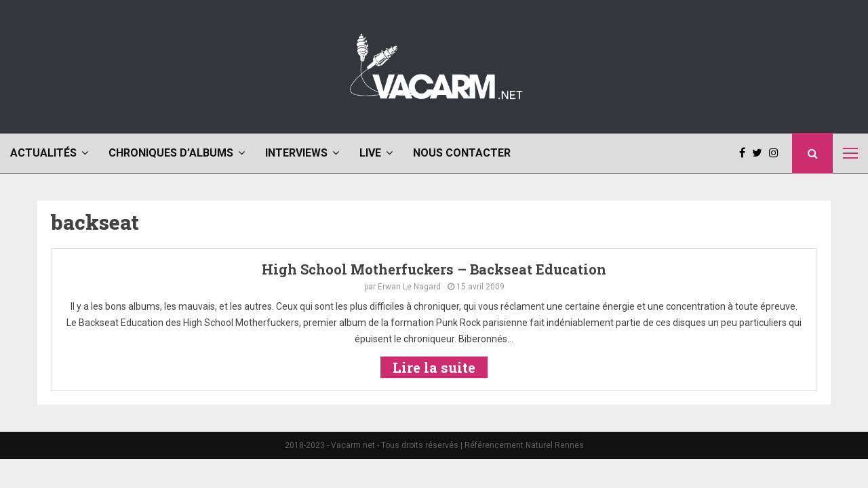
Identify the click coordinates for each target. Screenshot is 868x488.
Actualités (43, 153)
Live (370, 153)
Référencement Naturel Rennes (524, 445)
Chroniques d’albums (171, 153)
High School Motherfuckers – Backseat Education (434, 269)
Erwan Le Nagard (409, 287)
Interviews (296, 153)
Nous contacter (462, 153)
